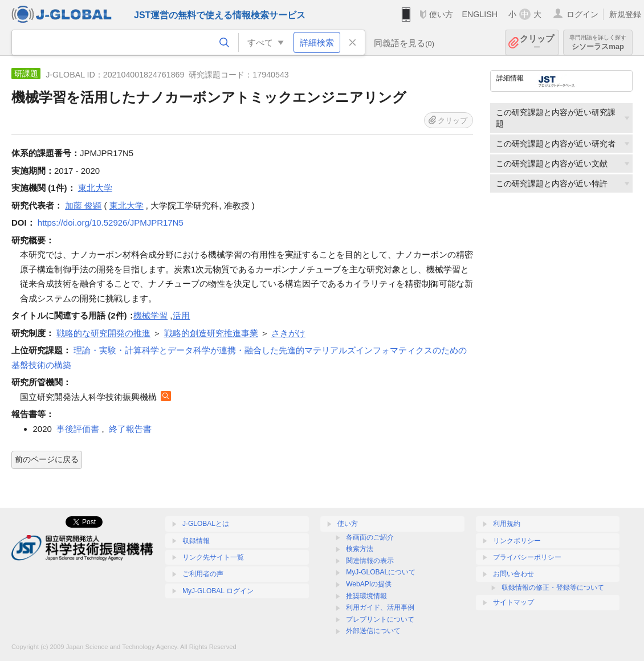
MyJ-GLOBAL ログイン (218, 591)
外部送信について (373, 631)
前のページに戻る (47, 459)
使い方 (441, 14)
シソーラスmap (598, 42)
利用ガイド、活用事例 (380, 607)
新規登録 (625, 14)
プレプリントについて (380, 619)
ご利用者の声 (203, 574)
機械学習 (150, 315)
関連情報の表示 (370, 561)
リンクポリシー (517, 541)
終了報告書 (130, 429)
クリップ (537, 42)
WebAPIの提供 (369, 584)
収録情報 (196, 541)
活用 (181, 315)
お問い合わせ (513, 574)
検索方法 (360, 549)
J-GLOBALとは (206, 524)
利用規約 (507, 524)
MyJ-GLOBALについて (381, 572)
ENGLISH (480, 14)
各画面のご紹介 (370, 537)
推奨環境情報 (366, 596)
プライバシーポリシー (527, 557)
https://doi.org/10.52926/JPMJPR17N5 (111, 223)
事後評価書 (78, 429)
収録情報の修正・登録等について (553, 587)
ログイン (582, 14)
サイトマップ (513, 602)
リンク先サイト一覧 (213, 557)
